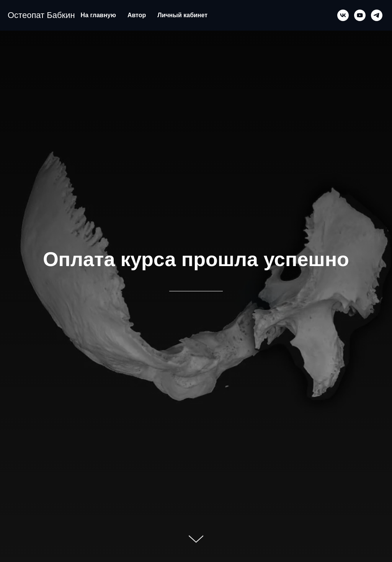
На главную (98, 15)
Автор (137, 15)
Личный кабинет (182, 15)
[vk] (343, 15)
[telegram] (377, 15)
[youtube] (360, 15)
